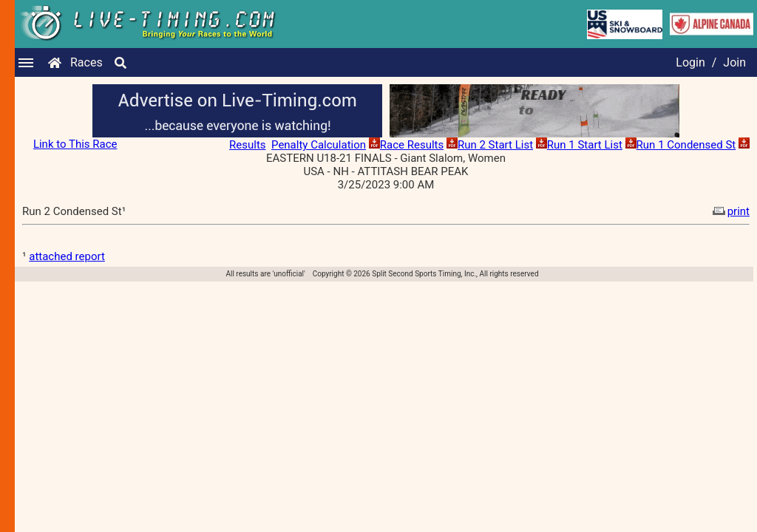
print (730, 211)
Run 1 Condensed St (686, 145)
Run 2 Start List (495, 145)
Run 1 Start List (585, 145)
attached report (67, 256)
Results (248, 145)
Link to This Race (75, 144)
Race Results (412, 145)
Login (690, 62)
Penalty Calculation (319, 145)
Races (86, 62)
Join (734, 62)
